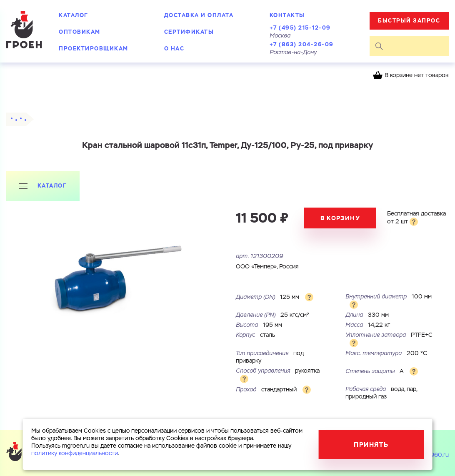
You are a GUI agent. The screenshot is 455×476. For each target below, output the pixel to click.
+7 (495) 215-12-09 (300, 28)
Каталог (74, 15)
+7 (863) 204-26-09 (302, 44)
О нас (174, 49)
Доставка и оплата (199, 15)
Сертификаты (189, 32)
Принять (371, 445)
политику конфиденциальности (75, 453)
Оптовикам (80, 32)
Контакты (287, 15)
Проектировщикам (94, 49)
